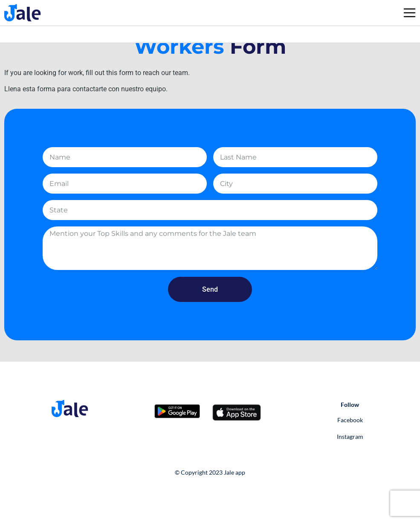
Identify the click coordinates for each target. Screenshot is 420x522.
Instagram (350, 436)
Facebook (350, 420)
